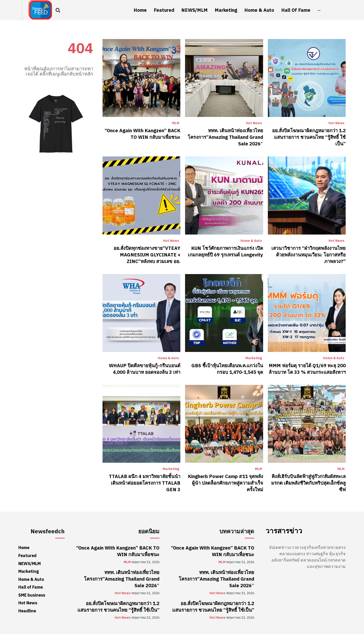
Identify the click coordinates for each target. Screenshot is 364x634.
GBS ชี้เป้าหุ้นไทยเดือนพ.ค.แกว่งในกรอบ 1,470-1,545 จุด (227, 369)
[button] (58, 10)
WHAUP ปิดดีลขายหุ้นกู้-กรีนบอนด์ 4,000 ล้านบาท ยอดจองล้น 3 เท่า (145, 369)
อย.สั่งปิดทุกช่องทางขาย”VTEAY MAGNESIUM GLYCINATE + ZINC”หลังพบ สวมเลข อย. (147, 255)
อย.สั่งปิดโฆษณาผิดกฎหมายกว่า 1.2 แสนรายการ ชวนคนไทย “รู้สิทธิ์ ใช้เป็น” (309, 137)
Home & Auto (251, 241)
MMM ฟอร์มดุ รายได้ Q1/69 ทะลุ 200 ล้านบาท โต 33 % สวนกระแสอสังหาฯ (307, 369)
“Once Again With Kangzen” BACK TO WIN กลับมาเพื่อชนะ (142, 134)
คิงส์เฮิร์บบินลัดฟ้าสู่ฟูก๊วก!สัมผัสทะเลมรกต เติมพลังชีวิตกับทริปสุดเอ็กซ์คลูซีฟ (308, 483)
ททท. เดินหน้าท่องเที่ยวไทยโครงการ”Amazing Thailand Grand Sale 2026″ (225, 137)
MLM (176, 123)
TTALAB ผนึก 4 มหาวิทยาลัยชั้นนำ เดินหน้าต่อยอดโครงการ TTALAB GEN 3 (145, 483)
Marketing (254, 358)
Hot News (254, 123)
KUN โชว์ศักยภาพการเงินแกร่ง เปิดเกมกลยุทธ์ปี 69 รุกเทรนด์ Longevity (226, 251)
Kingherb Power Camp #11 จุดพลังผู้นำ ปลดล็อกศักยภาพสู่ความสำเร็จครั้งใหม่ (226, 483)
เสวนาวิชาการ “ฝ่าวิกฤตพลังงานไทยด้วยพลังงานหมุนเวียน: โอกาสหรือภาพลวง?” (309, 255)
